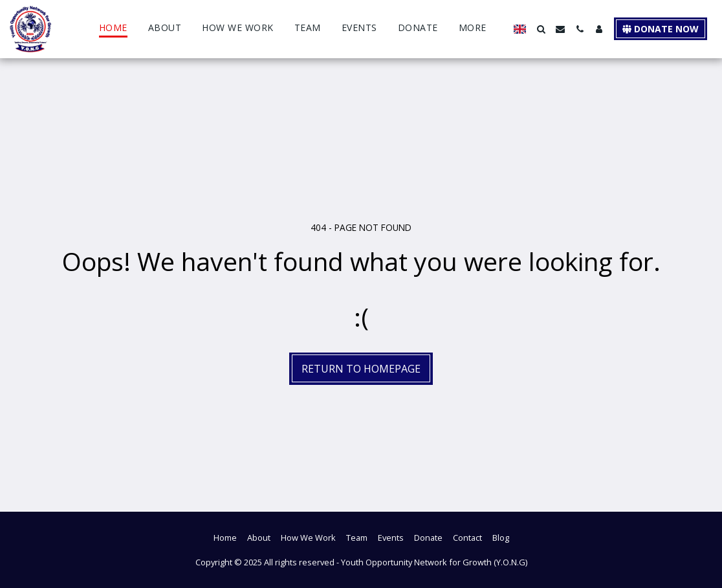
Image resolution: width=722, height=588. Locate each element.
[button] (541, 29)
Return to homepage (361, 369)
